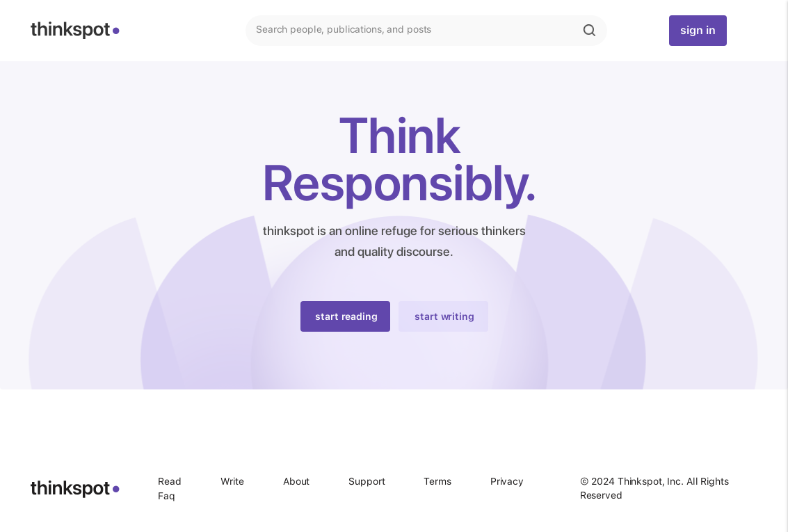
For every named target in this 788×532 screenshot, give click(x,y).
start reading (346, 316)
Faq (167, 496)
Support (367, 481)
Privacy (507, 481)
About (296, 481)
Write (232, 481)
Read (170, 481)
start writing (444, 316)
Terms (437, 481)
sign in (698, 30)
